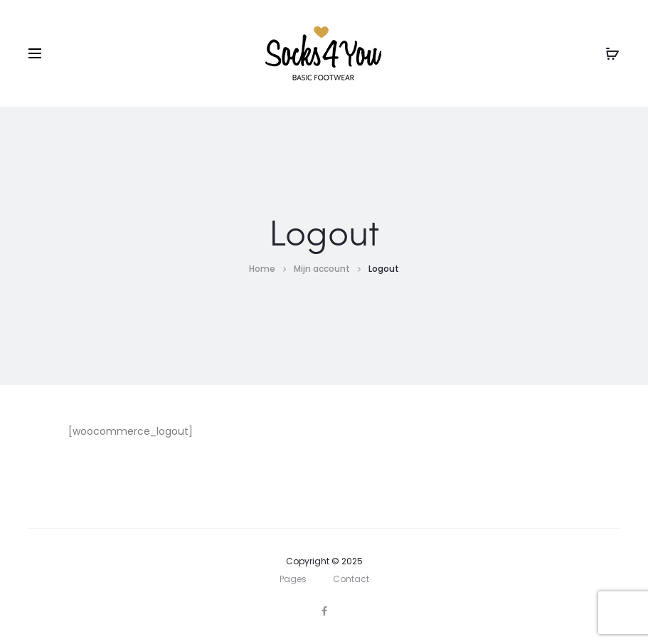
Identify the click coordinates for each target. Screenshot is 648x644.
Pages (293, 579)
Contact (351, 579)
